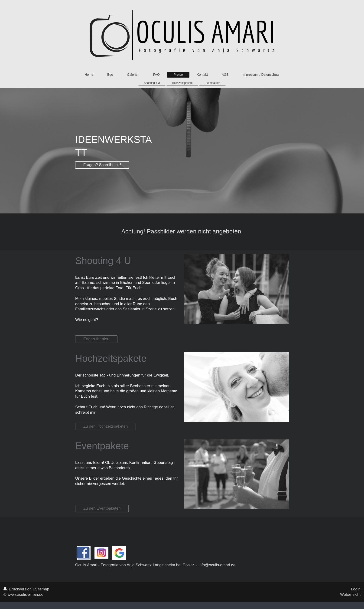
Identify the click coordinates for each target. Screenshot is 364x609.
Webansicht (350, 594)
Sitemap (42, 589)
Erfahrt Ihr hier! (96, 339)
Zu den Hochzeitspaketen (106, 426)
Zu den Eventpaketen (102, 508)
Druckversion (18, 589)
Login (356, 589)
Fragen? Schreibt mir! (102, 165)
